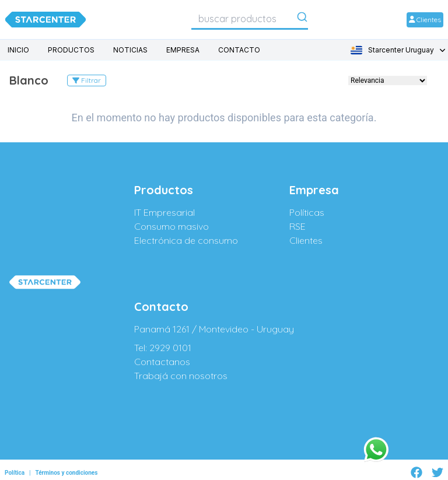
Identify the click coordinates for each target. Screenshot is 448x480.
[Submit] (302, 19)
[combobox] (250, 19)
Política (15, 473)
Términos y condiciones (66, 473)
